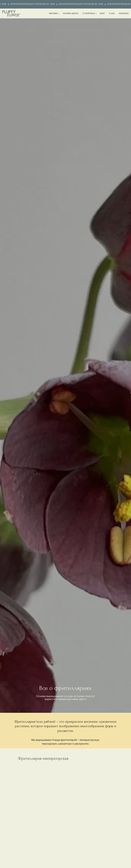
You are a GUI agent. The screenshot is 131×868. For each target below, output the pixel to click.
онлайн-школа (70, 14)
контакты (124, 14)
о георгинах (89, 14)
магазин (53, 14)
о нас (112, 14)
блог (102, 14)
